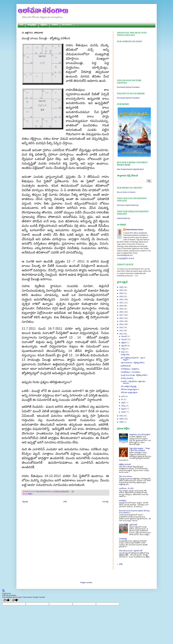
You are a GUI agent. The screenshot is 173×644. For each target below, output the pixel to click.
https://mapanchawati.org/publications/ (131, 169)
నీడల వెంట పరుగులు (126, 476)
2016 (121, 318)
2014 (121, 324)
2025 (121, 290)
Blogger (83, 583)
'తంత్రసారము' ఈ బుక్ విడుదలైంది (140, 434)
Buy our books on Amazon (126, 192)
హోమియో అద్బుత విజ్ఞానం (129, 392)
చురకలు (55, 25)
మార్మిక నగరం (125, 355)
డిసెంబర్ (124, 336)
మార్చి (123, 406)
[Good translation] (6, 600)
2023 (121, 296)
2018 (121, 312)
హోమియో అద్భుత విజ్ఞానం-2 (130, 389)
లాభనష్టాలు (123, 500)
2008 (121, 422)
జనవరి (124, 412)
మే (122, 399)
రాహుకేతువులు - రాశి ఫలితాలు (131, 372)
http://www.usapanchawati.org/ (128, 205)
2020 (121, 306)
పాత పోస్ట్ (105, 502)
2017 (121, 315)
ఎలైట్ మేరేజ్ (133, 525)
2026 (121, 287)
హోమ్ (65, 502)
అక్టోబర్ (124, 343)
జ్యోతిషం (44, 25)
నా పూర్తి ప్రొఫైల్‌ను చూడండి (125, 258)
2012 (121, 331)
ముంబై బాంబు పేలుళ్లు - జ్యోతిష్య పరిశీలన (134, 375)
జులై (123, 352)
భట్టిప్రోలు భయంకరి (125, 464)
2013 (121, 328)
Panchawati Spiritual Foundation (128, 87)
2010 (121, 416)
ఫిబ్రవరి (124, 409)
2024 (121, 293)
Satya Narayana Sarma (44, 491)
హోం (21, 25)
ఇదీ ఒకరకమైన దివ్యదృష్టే (129, 386)
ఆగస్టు (123, 349)
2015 (121, 321)
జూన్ (123, 396)
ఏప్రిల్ (123, 403)
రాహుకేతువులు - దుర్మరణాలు (130, 369)
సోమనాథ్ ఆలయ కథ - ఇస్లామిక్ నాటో (131, 551)
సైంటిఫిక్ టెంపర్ (126, 366)
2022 (121, 300)
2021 (121, 303)
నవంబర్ (124, 339)
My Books (67, 25)
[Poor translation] (15, 600)
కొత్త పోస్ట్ (25, 502)
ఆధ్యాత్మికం (32, 25)
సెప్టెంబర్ (124, 346)
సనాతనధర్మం (123, 539)
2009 (121, 419)
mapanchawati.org (123, 218)
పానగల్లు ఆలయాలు (127, 378)
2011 (121, 334)
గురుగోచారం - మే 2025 (126, 488)
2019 (121, 309)
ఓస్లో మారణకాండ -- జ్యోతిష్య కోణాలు (133, 363)
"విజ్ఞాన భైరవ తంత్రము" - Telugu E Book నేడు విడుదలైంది (140, 449)
